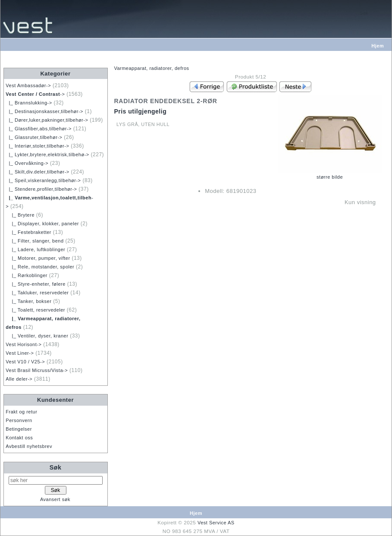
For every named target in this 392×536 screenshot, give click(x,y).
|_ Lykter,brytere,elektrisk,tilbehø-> (47, 154)
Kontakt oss (19, 438)
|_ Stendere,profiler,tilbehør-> (41, 189)
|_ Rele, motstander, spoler (40, 267)
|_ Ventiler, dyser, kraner (37, 336)
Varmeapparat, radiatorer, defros (151, 68)
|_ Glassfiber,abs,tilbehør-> (39, 129)
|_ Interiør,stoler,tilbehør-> (37, 146)
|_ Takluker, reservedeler (37, 293)
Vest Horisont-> (24, 344)
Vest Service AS (216, 523)
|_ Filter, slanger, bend (34, 241)
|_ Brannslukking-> (29, 103)
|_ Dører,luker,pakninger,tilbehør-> (47, 120)
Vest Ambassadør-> (28, 85)
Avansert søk (55, 499)
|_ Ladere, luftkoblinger (35, 249)
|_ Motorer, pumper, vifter (38, 258)
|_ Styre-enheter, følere (36, 284)
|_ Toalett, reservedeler (35, 310)
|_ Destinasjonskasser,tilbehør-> (44, 111)
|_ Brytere (20, 215)
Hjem (378, 46)
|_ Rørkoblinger (27, 275)
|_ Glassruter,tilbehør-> (34, 137)
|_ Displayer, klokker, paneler (42, 224)
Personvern (19, 420)
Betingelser (19, 429)
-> (35, 94)
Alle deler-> (19, 379)
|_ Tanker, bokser (28, 301)
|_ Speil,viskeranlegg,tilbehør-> (43, 180)
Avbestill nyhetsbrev (29, 446)
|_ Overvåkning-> (27, 163)
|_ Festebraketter (28, 232)
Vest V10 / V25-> (25, 362)
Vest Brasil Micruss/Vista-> (37, 370)
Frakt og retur (21, 412)
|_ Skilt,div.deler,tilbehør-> (37, 172)
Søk (56, 467)
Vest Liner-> (20, 353)
